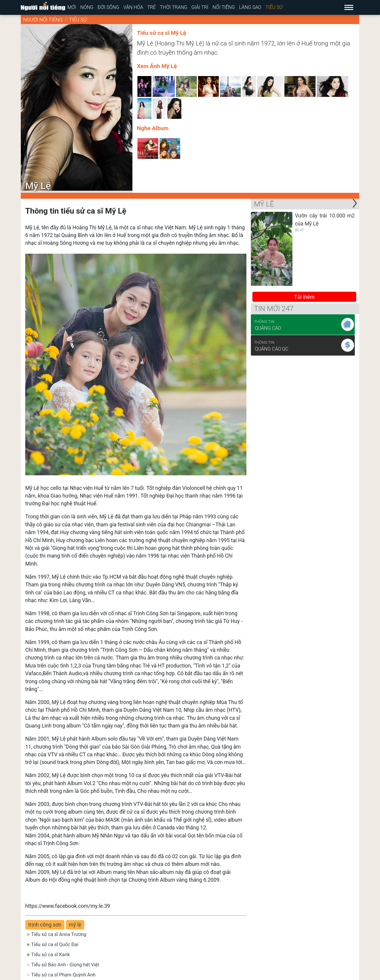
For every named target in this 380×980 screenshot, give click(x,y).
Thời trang (174, 7)
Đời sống (109, 7)
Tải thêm (304, 297)
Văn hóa (133, 7)
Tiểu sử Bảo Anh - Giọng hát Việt (65, 965)
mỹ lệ (75, 925)
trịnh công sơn (45, 925)
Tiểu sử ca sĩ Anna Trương (59, 934)
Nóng (87, 7)
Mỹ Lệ (264, 204)
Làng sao (250, 7)
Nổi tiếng (224, 7)
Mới (72, 7)
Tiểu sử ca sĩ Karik (50, 955)
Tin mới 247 (274, 309)
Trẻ (152, 7)
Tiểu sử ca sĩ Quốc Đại (55, 945)
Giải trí (200, 7)
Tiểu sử (274, 7)
